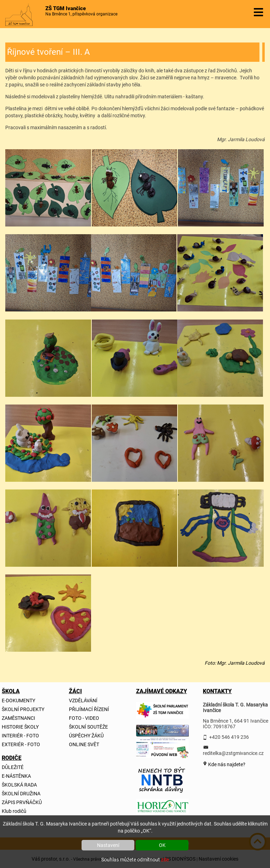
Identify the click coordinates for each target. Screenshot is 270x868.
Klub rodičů (14, 811)
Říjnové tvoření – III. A (49, 52)
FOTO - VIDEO (84, 718)
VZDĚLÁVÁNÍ (83, 701)
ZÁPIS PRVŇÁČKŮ (22, 802)
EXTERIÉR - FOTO (21, 744)
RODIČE (10, 758)
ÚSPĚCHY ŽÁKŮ (86, 736)
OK (162, 845)
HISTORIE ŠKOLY (20, 727)
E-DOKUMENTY (18, 701)
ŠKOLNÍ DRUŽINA (21, 794)
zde (165, 860)
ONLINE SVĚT (84, 744)
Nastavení (108, 845)
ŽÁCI (75, 691)
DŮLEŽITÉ (13, 767)
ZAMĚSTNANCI (18, 718)
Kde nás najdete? (226, 764)
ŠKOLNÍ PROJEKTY (23, 709)
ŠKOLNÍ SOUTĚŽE (88, 727)
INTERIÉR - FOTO (20, 736)
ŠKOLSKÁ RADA (19, 785)
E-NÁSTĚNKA (16, 776)
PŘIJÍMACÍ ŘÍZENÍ (89, 709)
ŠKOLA (10, 691)
